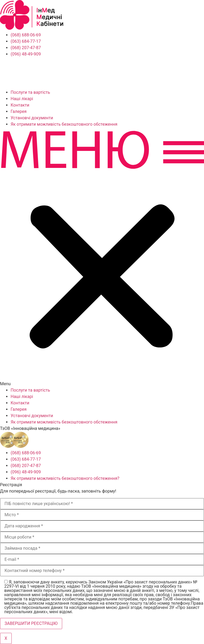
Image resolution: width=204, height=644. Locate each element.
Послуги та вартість (30, 92)
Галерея (19, 111)
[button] (102, 257)
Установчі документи (32, 118)
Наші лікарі (22, 99)
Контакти (20, 105)
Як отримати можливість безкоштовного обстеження (64, 124)
